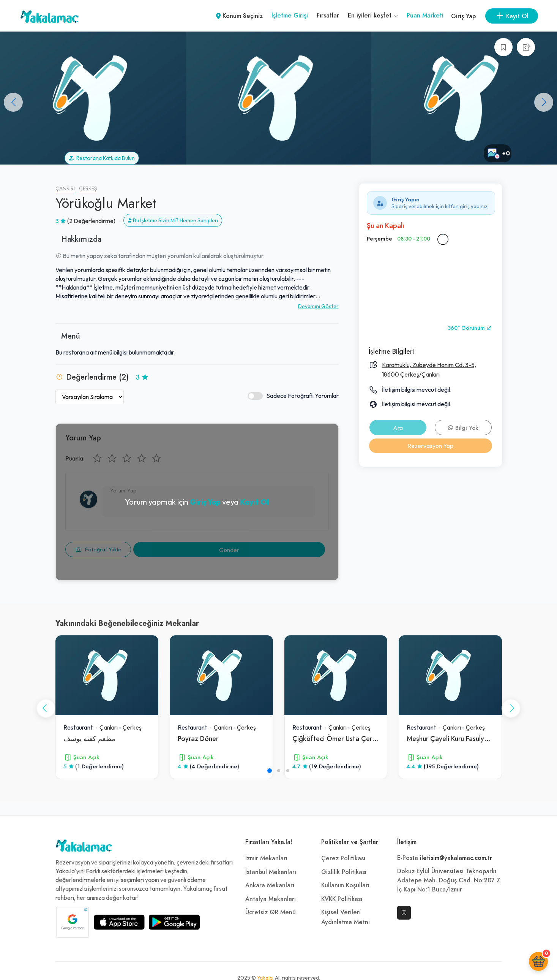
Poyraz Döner (198, 739)
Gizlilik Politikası (344, 872)
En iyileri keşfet (373, 16)
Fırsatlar (328, 16)
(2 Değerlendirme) (91, 221)
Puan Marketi (425, 16)
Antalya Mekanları (271, 899)
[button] (544, 102)
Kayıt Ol (254, 502)
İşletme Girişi (290, 16)
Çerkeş (88, 189)
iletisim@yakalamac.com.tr (456, 858)
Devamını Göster (318, 306)
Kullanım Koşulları (345, 885)
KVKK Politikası (342, 899)
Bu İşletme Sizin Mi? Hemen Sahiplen (173, 220)
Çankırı (65, 189)
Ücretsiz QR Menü (271, 912)
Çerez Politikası (343, 858)
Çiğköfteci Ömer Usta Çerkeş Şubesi (348, 739)
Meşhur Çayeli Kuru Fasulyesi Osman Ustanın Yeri (479, 739)
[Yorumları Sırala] (90, 397)
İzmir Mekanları (266, 858)
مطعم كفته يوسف (89, 739)
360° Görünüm (470, 328)
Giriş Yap (463, 16)
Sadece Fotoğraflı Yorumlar (293, 396)
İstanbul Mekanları (271, 872)
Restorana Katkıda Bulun (102, 158)
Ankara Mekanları (270, 885)
